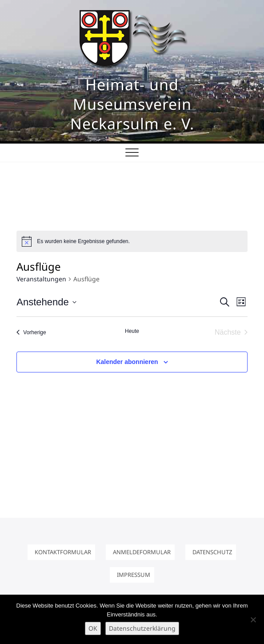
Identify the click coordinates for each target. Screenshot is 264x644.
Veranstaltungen (41, 279)
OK (93, 628)
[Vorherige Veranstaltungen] (31, 332)
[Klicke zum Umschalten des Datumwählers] (46, 302)
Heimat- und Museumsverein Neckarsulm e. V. (132, 104)
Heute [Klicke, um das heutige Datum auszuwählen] (132, 331)
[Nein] (253, 620)
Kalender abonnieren (127, 362)
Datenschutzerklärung (142, 628)
